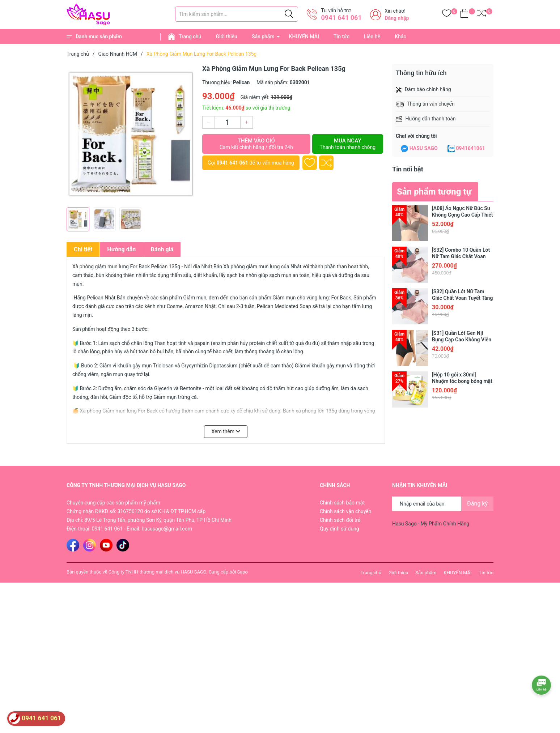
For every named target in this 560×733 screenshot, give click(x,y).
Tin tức (341, 37)
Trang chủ (190, 37)
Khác (400, 37)
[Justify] (289, 14)
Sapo (242, 572)
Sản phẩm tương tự (434, 192)
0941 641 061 (341, 18)
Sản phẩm (263, 37)
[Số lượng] (228, 122)
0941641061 (471, 148)
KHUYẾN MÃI (304, 37)
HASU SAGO (424, 148)
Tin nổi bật (408, 169)
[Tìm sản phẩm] (237, 14)
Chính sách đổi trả (340, 520)
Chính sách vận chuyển (346, 511)
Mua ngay (348, 144)
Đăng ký (477, 504)
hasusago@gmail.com (167, 529)
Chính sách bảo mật (342, 503)
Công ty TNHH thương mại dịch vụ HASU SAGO (157, 572)
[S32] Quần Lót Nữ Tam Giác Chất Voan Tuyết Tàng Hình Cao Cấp (462, 298)
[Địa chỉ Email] (443, 504)
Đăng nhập (397, 18)
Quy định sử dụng (340, 529)
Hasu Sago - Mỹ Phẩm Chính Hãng (431, 524)
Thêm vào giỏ (256, 144)
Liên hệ (372, 37)
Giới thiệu (226, 37)
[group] (131, 134)
